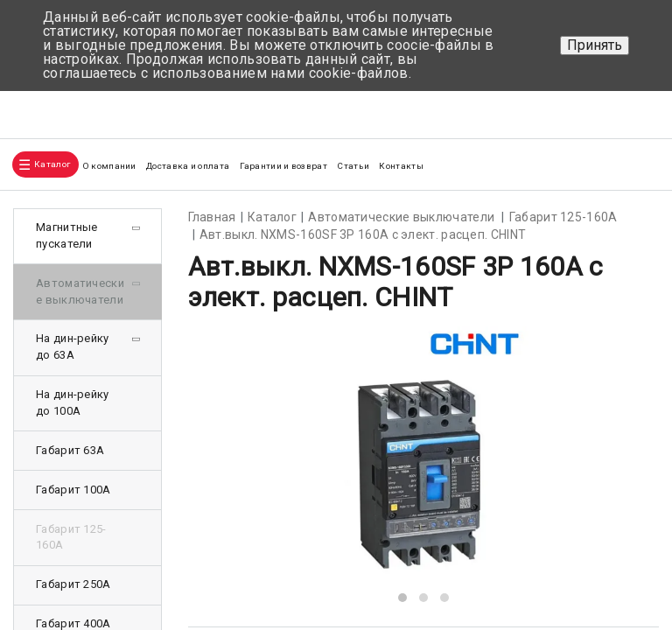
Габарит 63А (70, 450)
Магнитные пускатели (67, 235)
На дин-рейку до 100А (73, 402)
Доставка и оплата (188, 166)
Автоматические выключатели (80, 291)
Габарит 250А (73, 584)
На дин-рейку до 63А (73, 346)
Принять (595, 45)
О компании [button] (109, 166)
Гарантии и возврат (283, 166)
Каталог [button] (52, 164)
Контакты (401, 166)
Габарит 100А (73, 490)
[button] (402, 598)
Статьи (353, 166)
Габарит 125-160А (71, 537)
